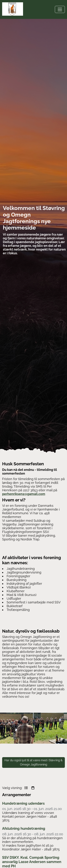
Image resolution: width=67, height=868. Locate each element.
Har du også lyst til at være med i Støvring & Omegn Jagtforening (33, 762)
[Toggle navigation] (60, 9)
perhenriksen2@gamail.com (24, 494)
